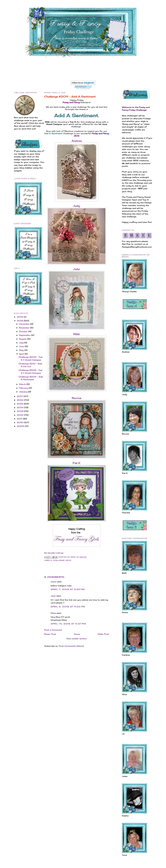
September (25, 335)
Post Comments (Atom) (71, 646)
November (25, 328)
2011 (20, 419)
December (25, 324)
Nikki (77, 334)
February (24, 388)
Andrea (77, 141)
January (23, 392)
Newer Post (50, 634)
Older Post (103, 634)
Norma (77, 398)
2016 (20, 400)
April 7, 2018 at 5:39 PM (68, 589)
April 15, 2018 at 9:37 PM (68, 624)
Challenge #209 (62, 560)
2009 (21, 426)
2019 (20, 317)
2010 (21, 422)
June (22, 346)
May (22, 350)
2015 (20, 404)
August (23, 339)
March (23, 384)
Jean (53, 596)
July (22, 343)
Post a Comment (53, 630)
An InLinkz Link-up (54, 553)
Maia (53, 613)
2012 (20, 415)
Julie (77, 269)
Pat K (77, 463)
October (24, 331)
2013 (20, 411)
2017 (20, 396)
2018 (20, 321)
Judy (77, 206)
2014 (20, 407)
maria (53, 582)
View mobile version (77, 639)
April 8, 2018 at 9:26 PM (68, 607)
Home (77, 634)
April (22, 354)
